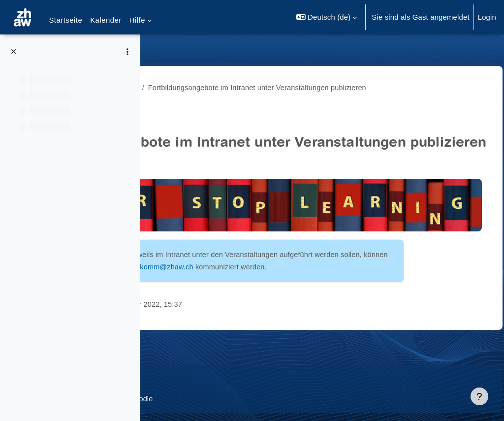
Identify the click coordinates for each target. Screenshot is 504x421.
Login (487, 17)
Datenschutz (180, 379)
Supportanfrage (240, 379)
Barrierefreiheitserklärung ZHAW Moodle (227, 399)
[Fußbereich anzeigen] (479, 396)
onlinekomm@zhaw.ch (245, 294)
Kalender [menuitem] (106, 20)
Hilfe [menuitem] (137, 20)
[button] (327, 17)
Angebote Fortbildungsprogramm (214, 87)
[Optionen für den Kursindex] (127, 52)
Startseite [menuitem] (65, 20)
